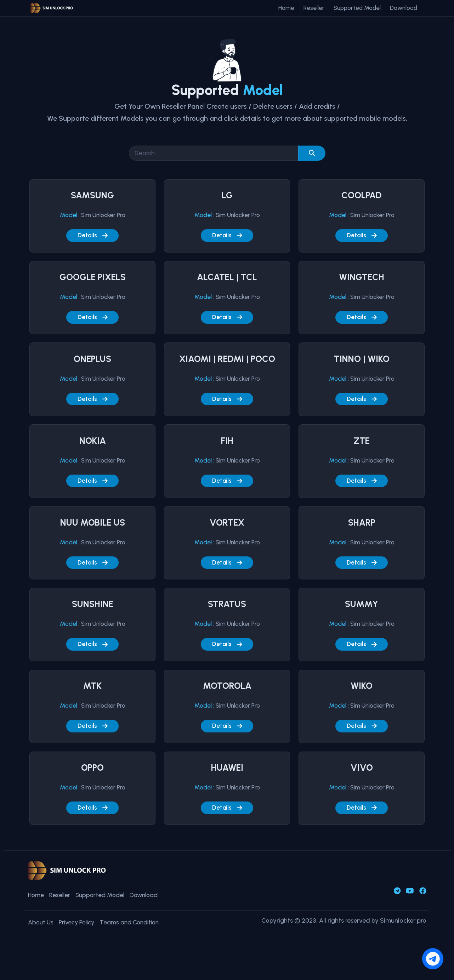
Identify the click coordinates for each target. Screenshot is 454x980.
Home (286, 8)
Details (93, 236)
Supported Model (357, 8)
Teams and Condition (136, 927)
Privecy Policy (80, 927)
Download (404, 8)
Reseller (314, 8)
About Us (41, 927)
